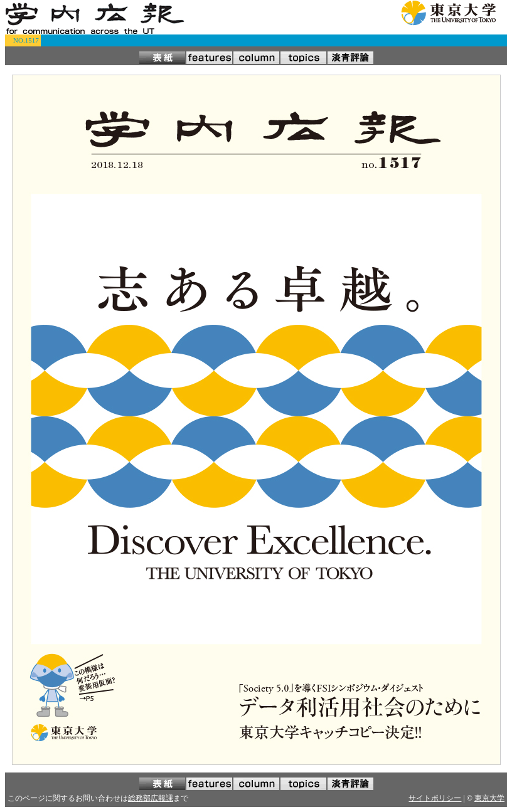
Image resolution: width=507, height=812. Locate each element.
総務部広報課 (151, 798)
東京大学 (489, 798)
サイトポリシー (435, 798)
